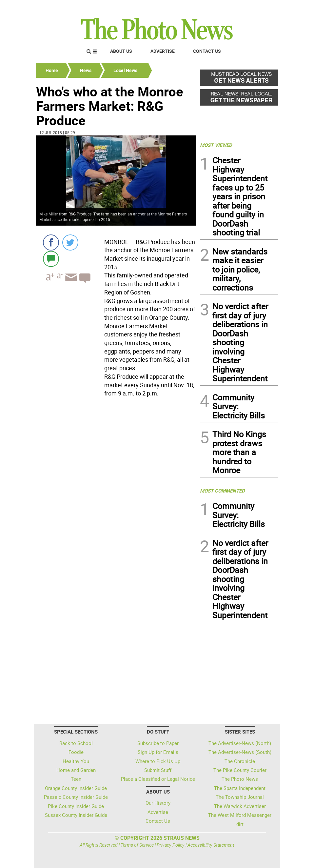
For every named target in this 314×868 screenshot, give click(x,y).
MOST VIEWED (216, 145)
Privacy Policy (171, 845)
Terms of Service (137, 845)
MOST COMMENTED (222, 491)
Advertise (163, 51)
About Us (121, 51)
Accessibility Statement (211, 845)
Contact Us (207, 51)
